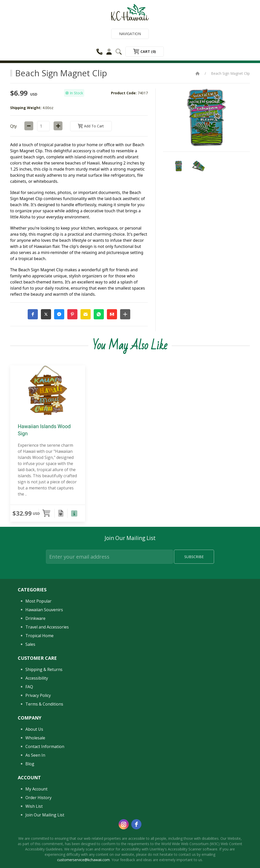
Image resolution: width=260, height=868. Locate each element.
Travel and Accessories (47, 627)
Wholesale (35, 738)
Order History (38, 798)
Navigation (130, 34)
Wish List (34, 806)
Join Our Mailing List (45, 815)
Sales (30, 644)
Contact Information (45, 746)
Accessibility (37, 678)
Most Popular (38, 601)
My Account (36, 789)
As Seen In (35, 755)
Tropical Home (39, 636)
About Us (34, 729)
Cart (145, 51)
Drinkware (35, 618)
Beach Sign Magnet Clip (230, 73)
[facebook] (136, 824)
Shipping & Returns (44, 669)
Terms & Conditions (44, 704)
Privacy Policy (38, 695)
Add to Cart (91, 126)
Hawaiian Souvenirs (44, 610)
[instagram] (124, 824)
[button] (33, 314)
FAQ (29, 687)
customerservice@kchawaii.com (83, 860)
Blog (30, 764)
